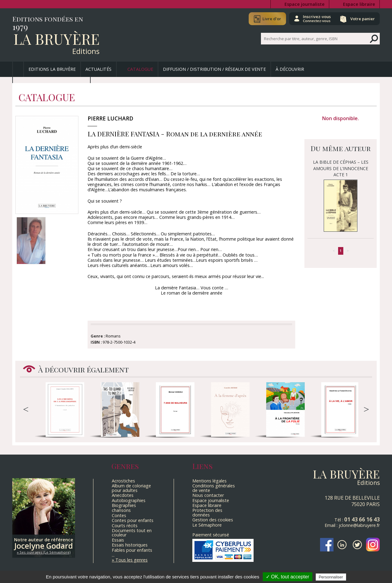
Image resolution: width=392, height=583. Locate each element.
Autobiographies (129, 500)
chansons (121, 510)
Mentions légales (209, 481)
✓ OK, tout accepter (288, 577)
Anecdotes (123, 495)
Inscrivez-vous (316, 18)
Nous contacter (208, 495)
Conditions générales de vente (214, 488)
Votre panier (362, 19)
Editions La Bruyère (52, 69)
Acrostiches (123, 481)
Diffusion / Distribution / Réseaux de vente (214, 69)
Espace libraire (359, 4)
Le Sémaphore (207, 525)
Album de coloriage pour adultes (131, 488)
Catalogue (140, 69)
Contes (119, 515)
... (113, 555)
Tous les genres (132, 560)
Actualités (98, 69)
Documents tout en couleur (132, 533)
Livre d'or (270, 19)
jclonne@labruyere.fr (359, 525)
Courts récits (125, 526)
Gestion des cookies (213, 520)
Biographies (124, 505)
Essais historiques (130, 545)
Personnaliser (331, 577)
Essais (118, 540)
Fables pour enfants (132, 550)
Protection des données (207, 512)
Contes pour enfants (133, 520)
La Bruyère (57, 39)
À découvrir (290, 69)
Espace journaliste (305, 4)
